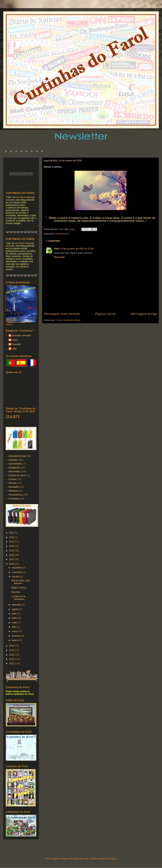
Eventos (13, 479)
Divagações (14, 468)
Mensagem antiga (144, 314)
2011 (12, 663)
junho (15, 618)
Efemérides (14, 471)
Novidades (14, 487)
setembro (17, 605)
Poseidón (17, 344)
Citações (13, 460)
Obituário (13, 491)
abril (14, 627)
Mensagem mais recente (62, 314)
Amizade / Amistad (21, 335)
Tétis (14, 349)
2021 (12, 542)
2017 (12, 559)
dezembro (17, 568)
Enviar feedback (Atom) (68, 320)
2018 (12, 555)
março (15, 631)
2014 (12, 650)
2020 (12, 546)
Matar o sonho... (20, 588)
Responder (59, 257)
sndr (86, 859)
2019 (12, 551)
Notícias (13, 483)
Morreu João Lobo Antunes (21, 582)
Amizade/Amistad (17, 456)
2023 (12, 533)
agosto (16, 609)
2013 (12, 655)
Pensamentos (62, 234)
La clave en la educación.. (18, 598)
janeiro (16, 640)
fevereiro (17, 636)
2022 (12, 537)
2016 (12, 564)
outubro (16, 577)
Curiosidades (15, 464)
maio (15, 623)
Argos (15, 340)
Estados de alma (17, 475)
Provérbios (14, 499)
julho (14, 614)
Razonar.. (16, 592)
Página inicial (105, 314)
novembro (17, 572)
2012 (12, 659)
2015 (12, 646)
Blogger (113, 859)
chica (57, 249)
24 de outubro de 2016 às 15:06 (77, 249)
